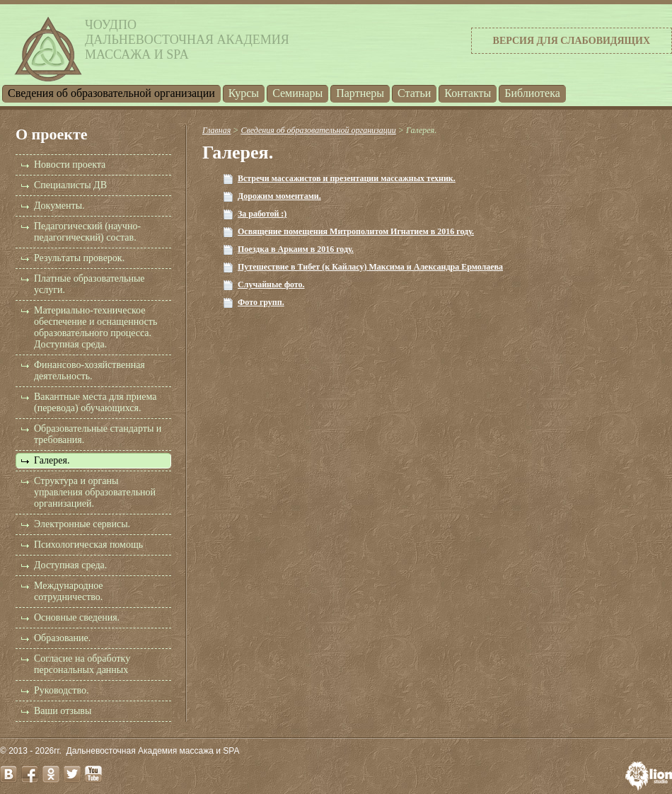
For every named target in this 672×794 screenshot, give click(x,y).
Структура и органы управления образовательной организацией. (95, 492)
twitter (72, 774)
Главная (216, 130)
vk (8, 774)
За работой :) (262, 214)
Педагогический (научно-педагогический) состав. (87, 232)
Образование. (62, 638)
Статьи (414, 93)
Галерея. (52, 460)
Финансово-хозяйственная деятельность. (89, 370)
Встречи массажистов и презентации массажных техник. (347, 178)
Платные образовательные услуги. (89, 284)
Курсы (244, 93)
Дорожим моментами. (279, 196)
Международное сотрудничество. (69, 591)
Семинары (297, 93)
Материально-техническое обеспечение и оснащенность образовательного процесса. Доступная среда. (95, 327)
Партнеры (360, 93)
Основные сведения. (77, 617)
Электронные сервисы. (82, 524)
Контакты (468, 93)
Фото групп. (261, 302)
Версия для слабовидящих (572, 41)
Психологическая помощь (88, 545)
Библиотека (532, 93)
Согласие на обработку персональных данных (82, 664)
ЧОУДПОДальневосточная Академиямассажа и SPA (187, 40)
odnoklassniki (51, 774)
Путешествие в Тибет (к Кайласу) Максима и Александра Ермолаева (370, 267)
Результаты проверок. (79, 258)
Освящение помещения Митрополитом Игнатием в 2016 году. (356, 231)
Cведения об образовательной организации (111, 93)
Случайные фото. (271, 284)
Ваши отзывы (63, 711)
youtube (93, 774)
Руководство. (61, 690)
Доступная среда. (70, 565)
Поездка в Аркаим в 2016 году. (296, 249)
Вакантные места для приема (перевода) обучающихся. (95, 402)
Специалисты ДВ (70, 185)
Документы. (59, 206)
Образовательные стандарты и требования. (98, 434)
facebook (30, 774)
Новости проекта (70, 165)
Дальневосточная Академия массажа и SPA (153, 751)
